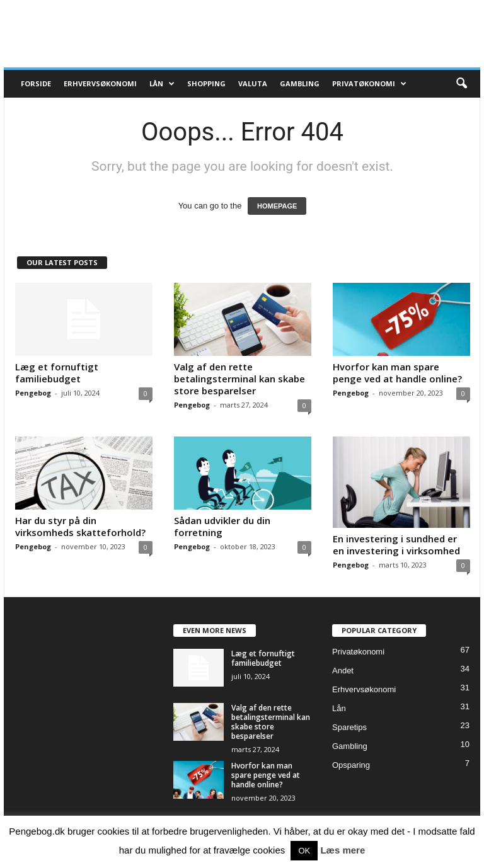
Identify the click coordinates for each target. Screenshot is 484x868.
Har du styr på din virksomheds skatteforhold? (80, 526)
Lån (162, 84)
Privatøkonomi (369, 84)
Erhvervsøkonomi (100, 83)
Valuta (253, 83)
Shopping (206, 83)
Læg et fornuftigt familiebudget (57, 373)
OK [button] (304, 851)
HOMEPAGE (277, 206)
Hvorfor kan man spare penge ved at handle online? (397, 373)
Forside (36, 83)
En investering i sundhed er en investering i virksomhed (396, 545)
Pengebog (33, 393)
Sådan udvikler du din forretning (222, 526)
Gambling (300, 83)
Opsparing (351, 765)
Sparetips (349, 727)
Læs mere (343, 850)
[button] (461, 84)
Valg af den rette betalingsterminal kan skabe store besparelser (239, 379)
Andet (343, 671)
